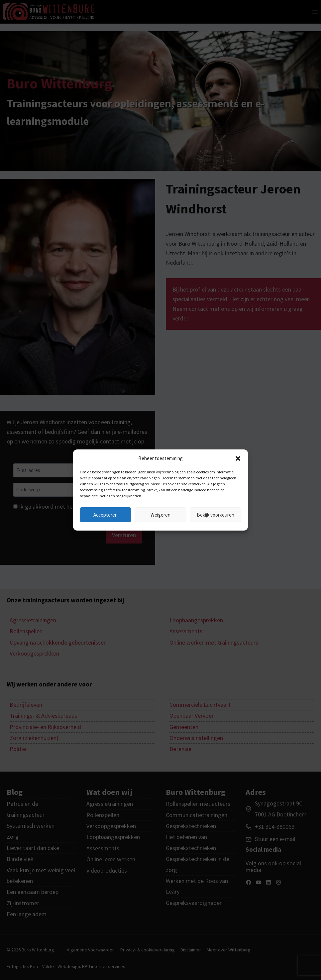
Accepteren (106, 515)
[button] (238, 458)
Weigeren (160, 515)
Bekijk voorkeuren (215, 515)
